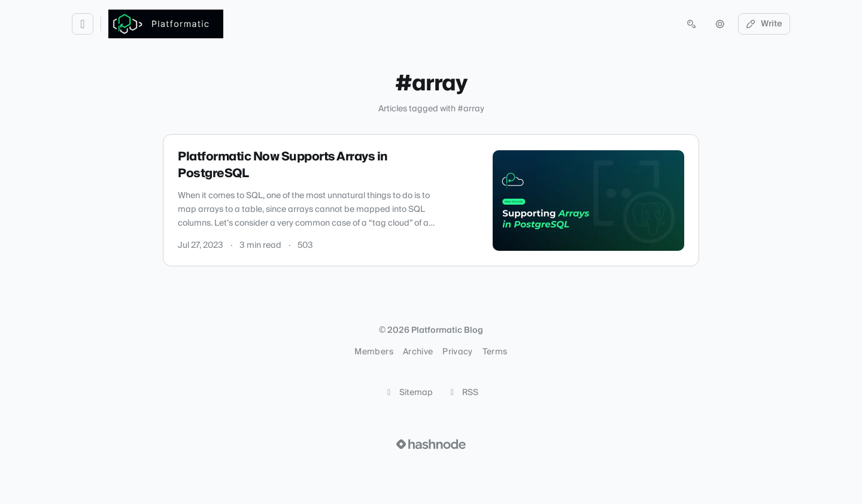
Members (374, 352)
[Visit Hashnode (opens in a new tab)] (431, 444)
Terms (495, 352)
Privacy (457, 352)
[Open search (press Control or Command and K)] (691, 24)
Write (764, 24)
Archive (418, 352)
